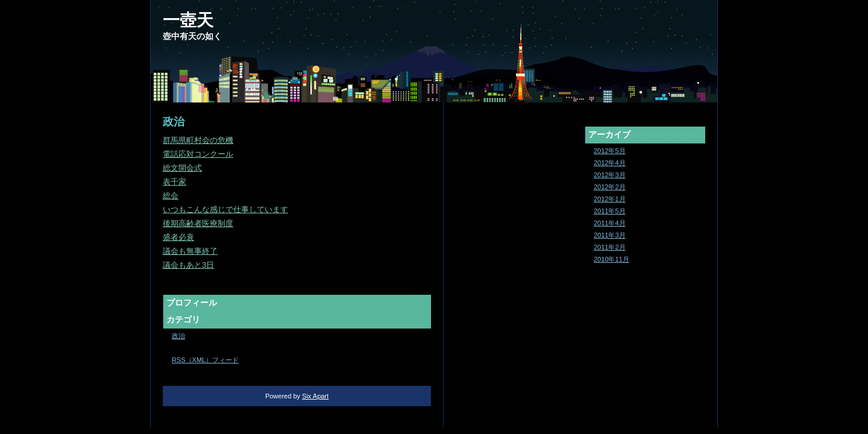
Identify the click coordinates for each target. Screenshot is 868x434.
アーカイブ (609, 134)
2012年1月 (610, 199)
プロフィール (192, 303)
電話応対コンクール (198, 154)
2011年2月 (610, 247)
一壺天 (188, 20)
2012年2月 (610, 187)
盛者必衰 (178, 237)
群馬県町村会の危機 (198, 140)
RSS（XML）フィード (205, 360)
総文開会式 (182, 168)
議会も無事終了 (190, 251)
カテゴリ (183, 319)
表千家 (175, 182)
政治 (178, 336)
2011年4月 (610, 223)
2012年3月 (610, 175)
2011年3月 (610, 235)
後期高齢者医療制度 (198, 223)
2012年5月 (610, 151)
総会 (171, 196)
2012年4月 (610, 163)
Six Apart (315, 396)
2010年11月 (612, 259)
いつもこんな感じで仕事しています (225, 209)
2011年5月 (610, 211)
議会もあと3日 (188, 265)
